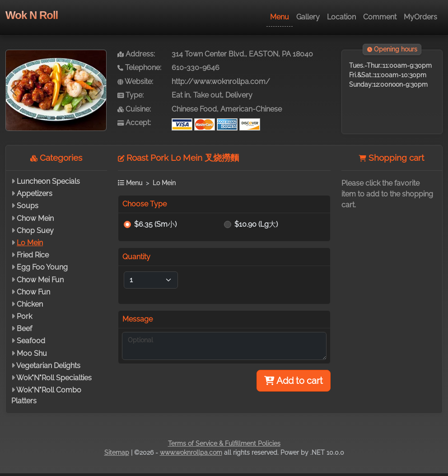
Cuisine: (134, 109)
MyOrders (420, 17)
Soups (28, 206)
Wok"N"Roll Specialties (54, 378)
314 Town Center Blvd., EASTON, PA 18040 (242, 54)
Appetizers (35, 194)
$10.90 (256, 224)
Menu (280, 17)
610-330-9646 (196, 68)
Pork (24, 316)
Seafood (31, 341)
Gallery (308, 17)
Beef (24, 329)
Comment (380, 17)
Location (341, 17)
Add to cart (294, 381)
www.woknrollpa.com (191, 453)
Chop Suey (35, 231)
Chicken (30, 304)
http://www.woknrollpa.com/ (221, 82)
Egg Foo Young (42, 267)
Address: (136, 54)
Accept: (134, 123)
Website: (135, 82)
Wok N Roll (32, 15)
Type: (131, 95)
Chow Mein (35, 218)
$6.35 (155, 224)
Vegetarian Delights (48, 366)
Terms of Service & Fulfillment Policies (224, 443)
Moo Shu (32, 353)
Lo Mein (30, 243)
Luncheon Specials (48, 181)
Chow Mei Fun (40, 280)
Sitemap (117, 453)
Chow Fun (33, 292)
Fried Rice (33, 255)
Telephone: (139, 68)
